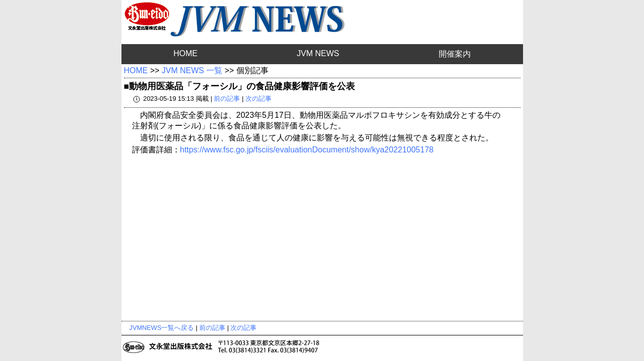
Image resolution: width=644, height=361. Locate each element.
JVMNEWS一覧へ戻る (162, 328)
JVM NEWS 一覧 (192, 70)
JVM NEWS (318, 53)
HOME (185, 53)
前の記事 (227, 99)
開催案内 (455, 54)
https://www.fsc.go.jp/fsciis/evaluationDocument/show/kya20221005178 (307, 150)
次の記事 (259, 99)
